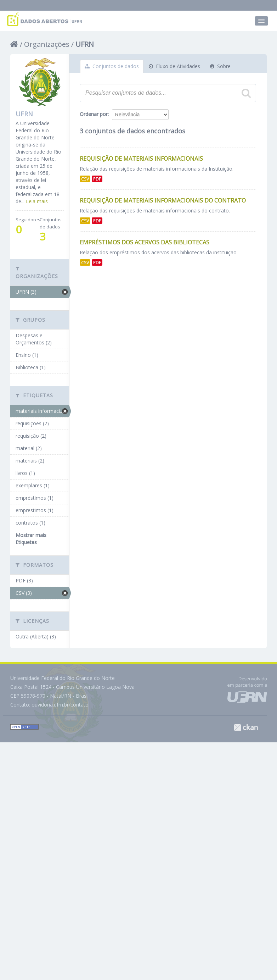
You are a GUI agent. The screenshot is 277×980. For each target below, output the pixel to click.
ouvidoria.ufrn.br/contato (60, 705)
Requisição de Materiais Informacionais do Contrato (163, 200)
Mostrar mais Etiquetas (31, 539)
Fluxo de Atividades (174, 66)
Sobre (220, 66)
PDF (97, 179)
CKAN (246, 727)
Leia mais (37, 201)
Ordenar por (94, 114)
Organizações (47, 44)
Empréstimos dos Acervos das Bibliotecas (145, 242)
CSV (85, 179)
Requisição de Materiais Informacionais (141, 159)
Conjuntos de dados (112, 66)
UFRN (85, 44)
